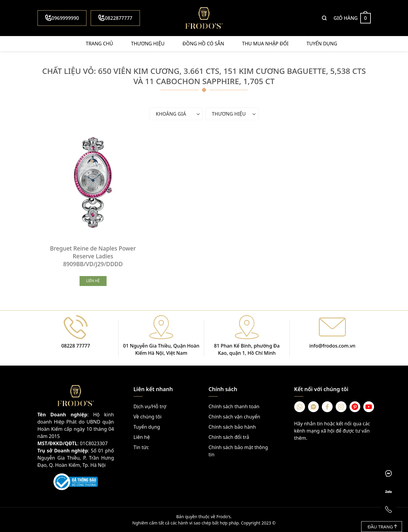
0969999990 (62, 18)
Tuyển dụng (322, 44)
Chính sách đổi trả (229, 437)
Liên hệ (142, 437)
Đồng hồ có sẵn (203, 44)
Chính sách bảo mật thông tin (238, 451)
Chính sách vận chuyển (234, 417)
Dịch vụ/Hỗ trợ (150, 406)
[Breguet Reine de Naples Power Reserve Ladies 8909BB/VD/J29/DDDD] (93, 185)
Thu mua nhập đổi (265, 44)
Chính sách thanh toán (234, 406)
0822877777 (115, 18)
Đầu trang (382, 527)
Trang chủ (100, 44)
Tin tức (141, 447)
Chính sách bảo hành (232, 427)
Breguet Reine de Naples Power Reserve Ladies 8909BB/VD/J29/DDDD (93, 256)
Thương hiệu (148, 44)
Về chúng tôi (148, 417)
